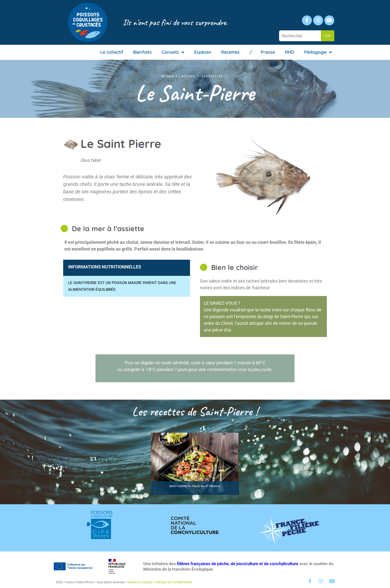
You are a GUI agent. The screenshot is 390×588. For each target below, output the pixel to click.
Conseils (173, 52)
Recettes (230, 52)
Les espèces (212, 76)
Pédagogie (318, 52)
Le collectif (112, 52)
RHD (290, 52)
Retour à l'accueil (178, 76)
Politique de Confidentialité (174, 582)
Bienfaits (142, 52)
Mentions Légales (140, 582)
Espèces (203, 52)
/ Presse (262, 52)
